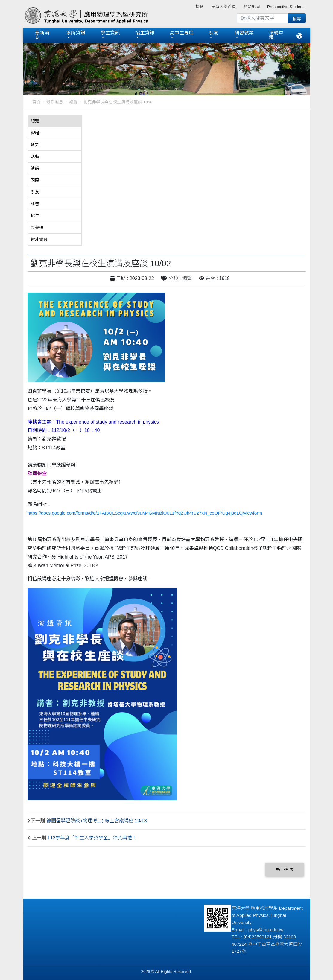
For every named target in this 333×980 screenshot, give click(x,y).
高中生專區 (182, 32)
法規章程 (276, 35)
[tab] (55, 121)
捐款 (200, 7)
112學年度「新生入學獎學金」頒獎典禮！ (92, 837)
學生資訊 (110, 32)
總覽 (73, 101)
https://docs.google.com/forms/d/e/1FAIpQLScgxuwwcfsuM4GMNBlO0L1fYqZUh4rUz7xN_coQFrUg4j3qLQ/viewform (145, 512)
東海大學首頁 (223, 7)
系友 (213, 32)
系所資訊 (76, 32)
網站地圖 (252, 7)
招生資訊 (145, 32)
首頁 (37, 101)
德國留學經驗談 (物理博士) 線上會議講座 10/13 (97, 820)
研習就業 (244, 32)
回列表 (285, 869)
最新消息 (42, 35)
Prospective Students (286, 7)
